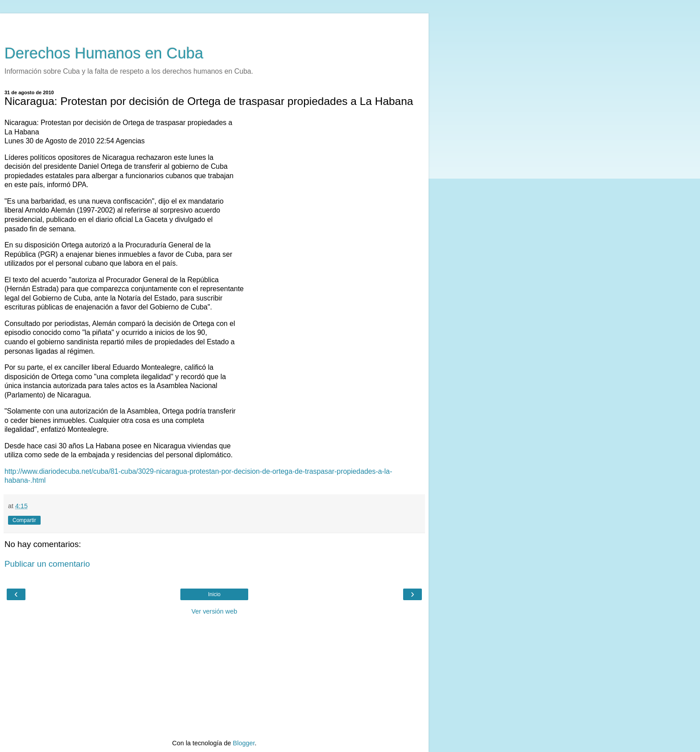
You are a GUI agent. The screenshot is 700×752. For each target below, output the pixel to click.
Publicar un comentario (47, 564)
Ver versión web (214, 611)
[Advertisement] (214, 25)
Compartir (24, 520)
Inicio (214, 594)
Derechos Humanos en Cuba (104, 53)
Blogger (244, 743)
